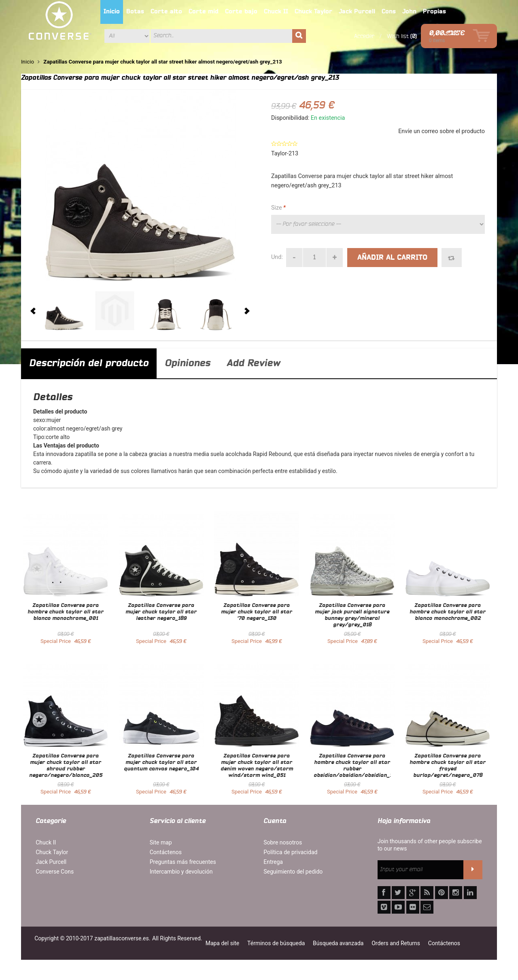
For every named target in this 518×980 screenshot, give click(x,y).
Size (278, 208)
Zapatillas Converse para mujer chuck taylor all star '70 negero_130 (257, 612)
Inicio (28, 62)
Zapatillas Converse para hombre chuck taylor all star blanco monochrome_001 (66, 612)
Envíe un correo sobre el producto (442, 131)
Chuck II (46, 842)
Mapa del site (223, 943)
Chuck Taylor (52, 852)
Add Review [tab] (253, 363)
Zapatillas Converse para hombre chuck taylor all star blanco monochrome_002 (448, 612)
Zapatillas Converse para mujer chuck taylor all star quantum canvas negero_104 (161, 763)
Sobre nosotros (283, 842)
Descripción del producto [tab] (89, 363)
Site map (161, 842)
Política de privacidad (290, 852)
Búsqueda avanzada (338, 943)
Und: (277, 257)
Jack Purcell (51, 862)
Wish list (398, 36)
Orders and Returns (396, 943)
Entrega (273, 862)
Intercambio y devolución (181, 872)
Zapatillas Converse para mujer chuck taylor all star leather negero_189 (161, 612)
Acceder (364, 36)
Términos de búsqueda (276, 943)
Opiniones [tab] (188, 363)
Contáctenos (166, 852)
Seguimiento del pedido (293, 872)
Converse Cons (55, 872)
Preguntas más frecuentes (183, 862)
